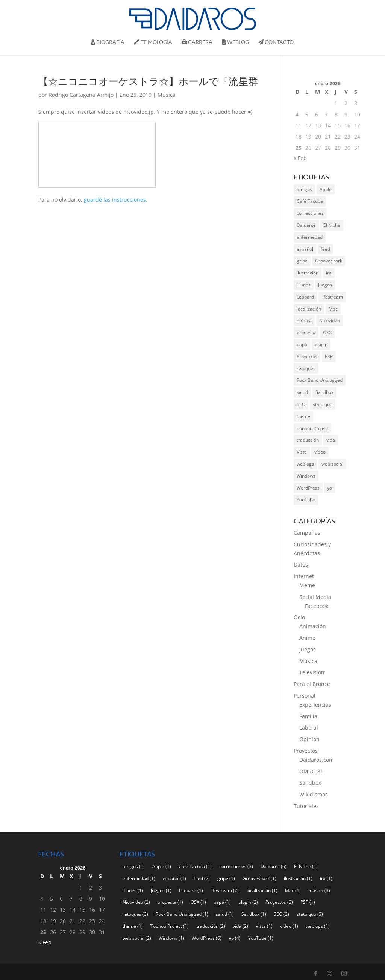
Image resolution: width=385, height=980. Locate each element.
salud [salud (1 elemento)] (302, 392)
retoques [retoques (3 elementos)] (306, 369)
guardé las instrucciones (115, 200)
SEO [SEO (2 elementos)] (301, 404)
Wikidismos (314, 794)
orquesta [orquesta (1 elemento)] (306, 332)
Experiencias (315, 705)
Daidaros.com (317, 760)
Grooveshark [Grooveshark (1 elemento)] (329, 261)
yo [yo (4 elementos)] (330, 488)
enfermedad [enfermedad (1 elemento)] (310, 237)
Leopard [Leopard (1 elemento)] (305, 297)
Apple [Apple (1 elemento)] (326, 189)
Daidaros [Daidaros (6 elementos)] (306, 225)
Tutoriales (306, 806)
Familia (308, 716)
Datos (301, 565)
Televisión (312, 672)
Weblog (235, 42)
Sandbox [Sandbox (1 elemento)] (324, 392)
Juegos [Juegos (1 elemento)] (325, 285)
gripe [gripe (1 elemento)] (302, 261)
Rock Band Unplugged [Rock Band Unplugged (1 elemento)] (320, 380)
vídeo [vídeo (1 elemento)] (320, 452)
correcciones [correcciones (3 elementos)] (310, 213)
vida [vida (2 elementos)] (331, 440)
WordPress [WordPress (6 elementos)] (308, 488)
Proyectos (306, 751)
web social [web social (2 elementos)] (332, 464)
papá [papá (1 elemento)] (302, 345)
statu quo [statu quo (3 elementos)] (323, 404)
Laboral (309, 727)
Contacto (276, 42)
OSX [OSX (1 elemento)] (327, 332)
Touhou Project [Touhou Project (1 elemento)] (312, 428)
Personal (305, 696)
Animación (313, 626)
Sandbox (310, 783)
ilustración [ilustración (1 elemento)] (308, 273)
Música (167, 95)
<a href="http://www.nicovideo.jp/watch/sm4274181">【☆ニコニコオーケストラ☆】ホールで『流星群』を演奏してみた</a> (97, 155)
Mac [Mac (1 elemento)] (333, 309)
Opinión (309, 739)
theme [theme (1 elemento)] (303, 416)
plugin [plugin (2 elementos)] (321, 345)
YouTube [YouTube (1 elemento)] (306, 500)
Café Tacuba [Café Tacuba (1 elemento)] (310, 201)
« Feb (300, 158)
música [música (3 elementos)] (304, 320)
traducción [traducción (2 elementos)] (308, 440)
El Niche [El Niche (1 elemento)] (332, 225)
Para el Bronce (312, 684)
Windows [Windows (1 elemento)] (306, 476)
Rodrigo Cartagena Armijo (81, 95)
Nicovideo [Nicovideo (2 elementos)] (330, 320)
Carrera (197, 42)
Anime (307, 638)
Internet (304, 576)
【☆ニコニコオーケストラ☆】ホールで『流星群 (148, 82)
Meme (307, 585)
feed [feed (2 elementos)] (325, 249)
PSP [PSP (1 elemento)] (329, 357)
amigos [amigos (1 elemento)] (304, 189)
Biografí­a (108, 42)
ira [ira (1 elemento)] (329, 273)
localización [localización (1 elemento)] (309, 309)
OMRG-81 (311, 771)
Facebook (317, 606)
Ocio (299, 617)
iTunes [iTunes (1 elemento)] (304, 285)
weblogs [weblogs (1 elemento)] (305, 464)
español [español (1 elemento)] (305, 249)
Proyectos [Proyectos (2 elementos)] (307, 357)
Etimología (153, 42)
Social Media (315, 597)
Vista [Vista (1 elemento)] (302, 452)
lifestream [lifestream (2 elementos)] (332, 297)
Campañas (307, 533)
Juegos (308, 649)
